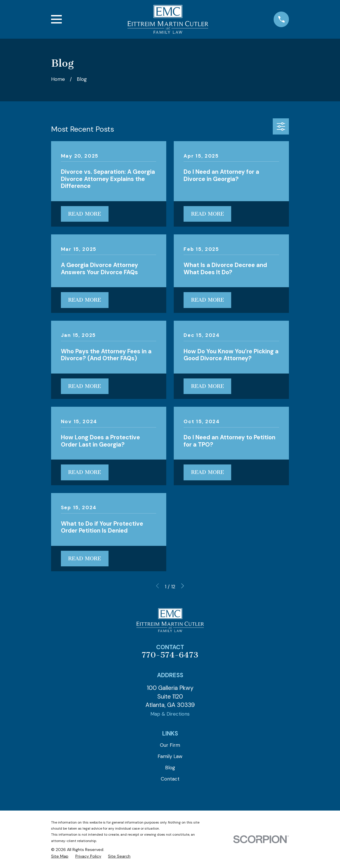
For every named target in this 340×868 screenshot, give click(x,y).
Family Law (170, 756)
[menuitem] (60, 856)
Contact (170, 779)
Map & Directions (170, 714)
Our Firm (170, 745)
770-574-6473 (170, 655)
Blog (170, 768)
